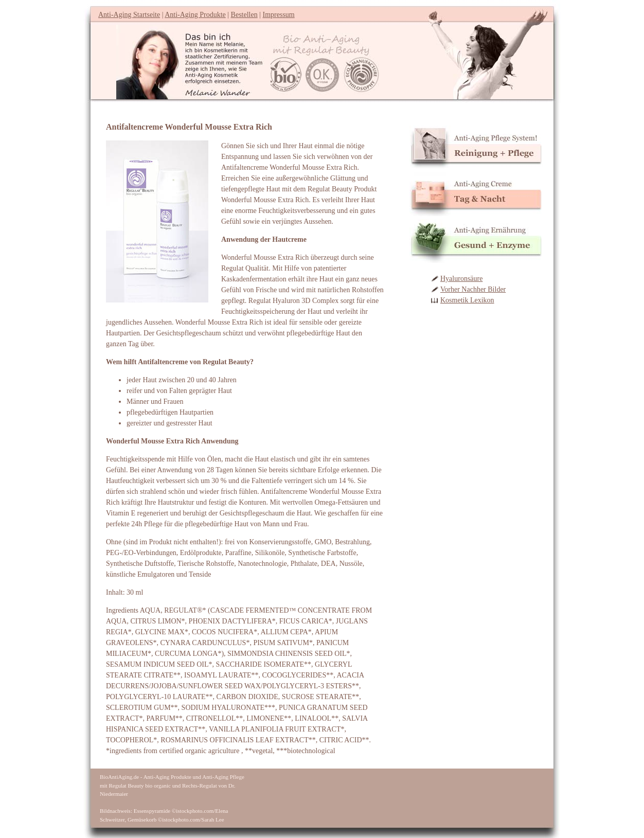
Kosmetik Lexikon (467, 300)
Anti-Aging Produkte (195, 15)
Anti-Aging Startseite (129, 15)
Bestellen (244, 15)
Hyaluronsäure (461, 279)
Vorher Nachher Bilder (473, 289)
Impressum (279, 15)
